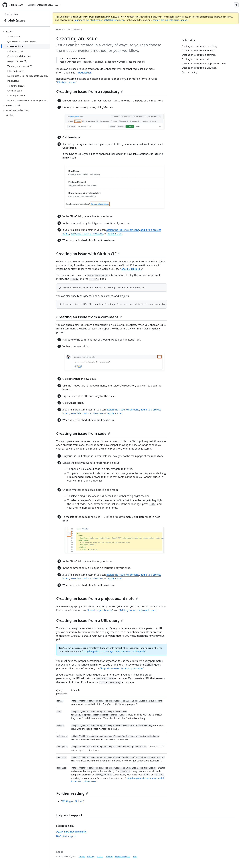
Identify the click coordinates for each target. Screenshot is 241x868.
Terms (82, 857)
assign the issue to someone (123, 230)
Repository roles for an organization (122, 668)
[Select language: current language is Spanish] (236, 5)
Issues (77, 29)
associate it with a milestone (87, 234)
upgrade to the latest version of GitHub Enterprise (99, 20)
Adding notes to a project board (138, 610)
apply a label (115, 234)
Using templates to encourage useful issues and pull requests (114, 651)
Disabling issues (67, 82)
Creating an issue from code (83, 433)
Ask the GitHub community (71, 832)
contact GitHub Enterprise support (170, 20)
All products (11, 14)
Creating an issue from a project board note (97, 598)
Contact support (66, 836)
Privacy (91, 857)
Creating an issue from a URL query (90, 620)
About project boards (100, 610)
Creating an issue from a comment (89, 317)
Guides (10, 115)
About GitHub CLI (131, 269)
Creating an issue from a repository (90, 91)
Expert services (123, 857)
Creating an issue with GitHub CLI (88, 254)
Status (100, 857)
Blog (135, 857)
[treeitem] (26, 66)
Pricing (109, 857)
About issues (84, 73)
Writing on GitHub (73, 801)
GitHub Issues (15, 20)
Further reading (72, 793)
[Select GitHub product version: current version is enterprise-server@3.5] (44, 5)
